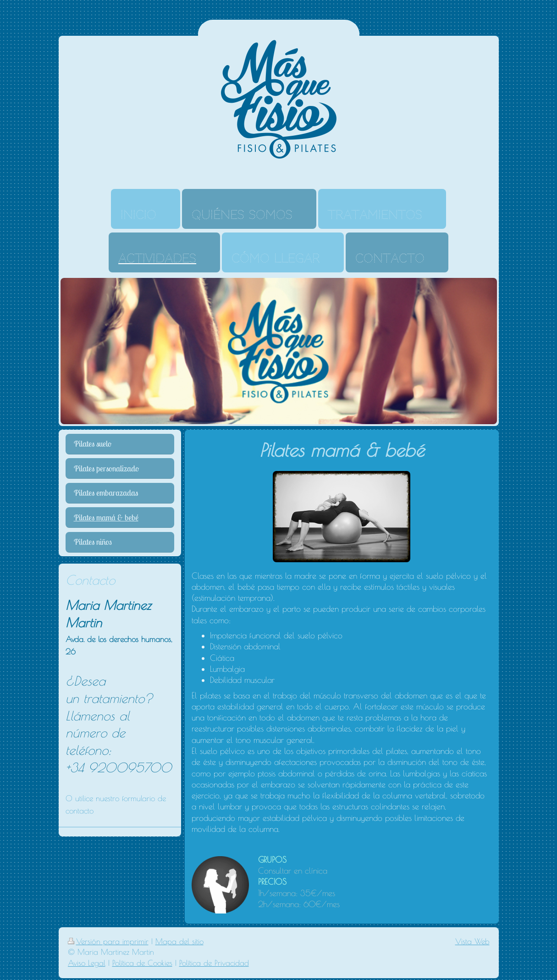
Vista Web (472, 941)
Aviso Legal (87, 963)
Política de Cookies (142, 963)
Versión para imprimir (108, 941)
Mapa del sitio (179, 941)
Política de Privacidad (214, 963)
